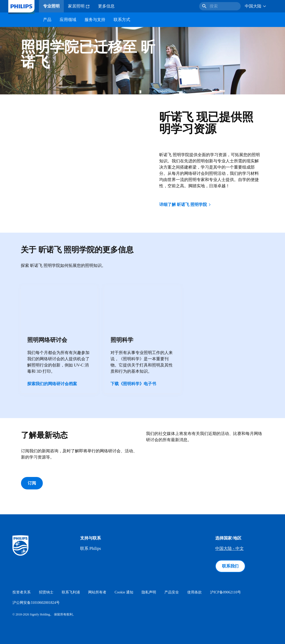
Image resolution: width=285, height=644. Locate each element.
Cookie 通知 (124, 592)
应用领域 (68, 20)
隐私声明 (149, 592)
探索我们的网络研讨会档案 (52, 384)
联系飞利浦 (71, 592)
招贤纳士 (46, 592)
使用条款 (194, 592)
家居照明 (79, 6)
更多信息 (106, 6)
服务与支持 (95, 20)
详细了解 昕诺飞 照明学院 (185, 205)
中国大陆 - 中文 (229, 548)
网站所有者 (97, 592)
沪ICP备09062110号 (225, 592)
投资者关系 (22, 592)
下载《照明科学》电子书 (133, 384)
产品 (47, 20)
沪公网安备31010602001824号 (36, 603)
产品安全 (172, 592)
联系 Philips (91, 548)
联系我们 (230, 566)
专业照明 (51, 6)
